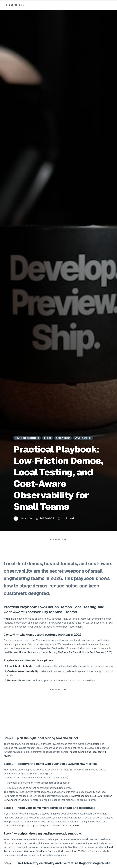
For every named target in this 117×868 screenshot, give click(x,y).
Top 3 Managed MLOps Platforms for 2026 (55, 826)
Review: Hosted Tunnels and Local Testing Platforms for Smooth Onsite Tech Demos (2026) (61, 652)
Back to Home (15, 5)
